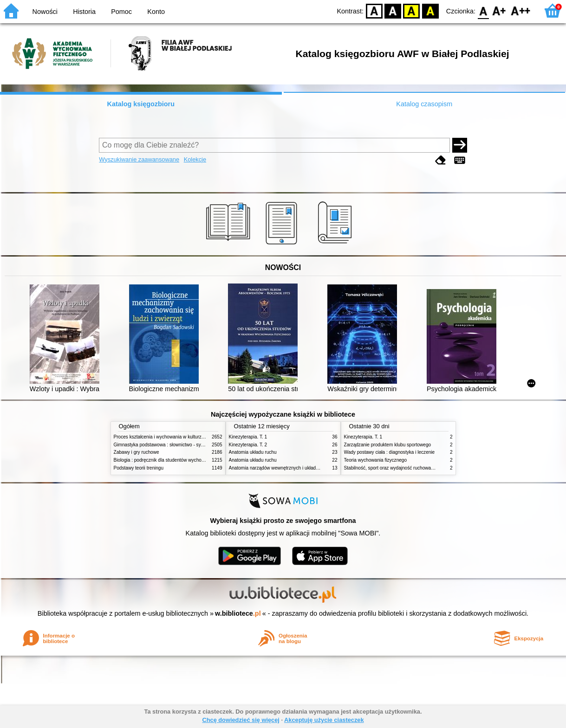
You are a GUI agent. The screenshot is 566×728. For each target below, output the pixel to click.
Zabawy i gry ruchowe (137, 452)
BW (393, 10)
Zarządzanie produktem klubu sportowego (388, 445)
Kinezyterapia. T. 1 (248, 437)
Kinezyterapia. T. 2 (248, 445)
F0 (483, 10)
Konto (156, 12)
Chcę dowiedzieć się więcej (241, 720)
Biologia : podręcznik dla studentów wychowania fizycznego (176, 460)
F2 (521, 10)
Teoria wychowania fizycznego (376, 460)
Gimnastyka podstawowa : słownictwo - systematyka (168, 445)
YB (412, 10)
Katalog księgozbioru (141, 104)
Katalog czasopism (424, 104)
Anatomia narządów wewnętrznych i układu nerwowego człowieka (297, 468)
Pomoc (121, 12)
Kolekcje (195, 159)
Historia (84, 12)
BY (430, 10)
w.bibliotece (238, 613)
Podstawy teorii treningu (139, 468)
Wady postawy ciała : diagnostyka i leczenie (390, 452)
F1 (499, 10)
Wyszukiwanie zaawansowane (139, 159)
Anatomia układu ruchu (253, 452)
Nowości (45, 12)
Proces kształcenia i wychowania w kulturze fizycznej (169, 437)
